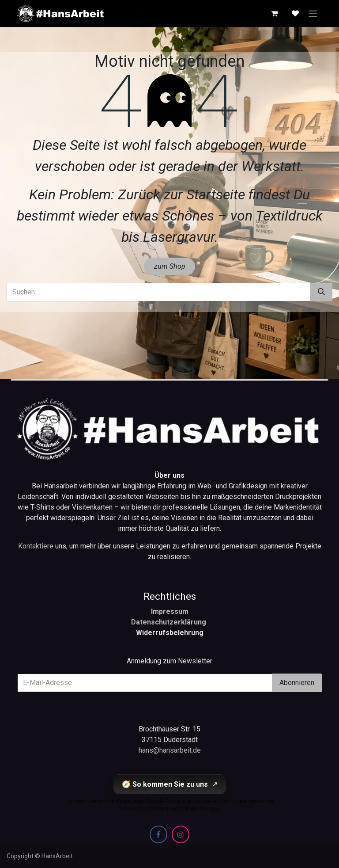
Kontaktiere (37, 546)
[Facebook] (158, 834)
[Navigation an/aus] (313, 13)
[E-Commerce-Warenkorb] (274, 13)
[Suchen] (321, 292)
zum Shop (170, 266)
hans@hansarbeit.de (170, 750)
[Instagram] (181, 834)
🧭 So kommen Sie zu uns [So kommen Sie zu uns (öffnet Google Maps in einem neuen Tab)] (170, 784)
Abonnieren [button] (297, 683)
